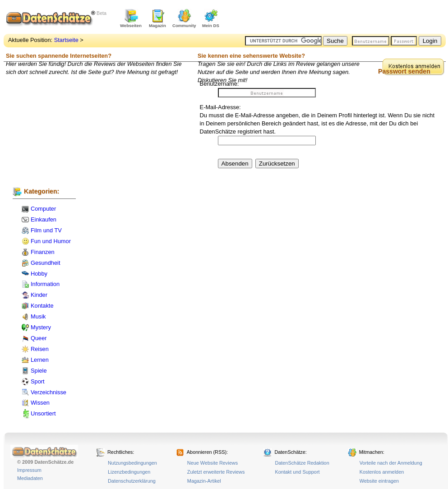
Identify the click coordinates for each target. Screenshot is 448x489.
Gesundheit (45, 263)
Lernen (40, 360)
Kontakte (42, 306)
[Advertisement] (340, 18)
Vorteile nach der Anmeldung (391, 463)
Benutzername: (219, 84)
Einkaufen (44, 219)
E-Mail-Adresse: (220, 107)
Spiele (39, 371)
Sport (38, 381)
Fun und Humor (51, 241)
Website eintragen (379, 481)
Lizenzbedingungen (129, 472)
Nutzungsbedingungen (132, 463)
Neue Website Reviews (212, 463)
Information (45, 284)
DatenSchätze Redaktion (302, 463)
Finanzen (43, 252)
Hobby (39, 274)
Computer (43, 209)
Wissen (40, 403)
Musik (38, 316)
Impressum (29, 470)
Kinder (39, 295)
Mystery (41, 327)
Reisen (40, 349)
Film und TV (46, 230)
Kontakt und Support (297, 472)
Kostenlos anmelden (382, 472)
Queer (39, 338)
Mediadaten (30, 478)
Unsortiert (43, 413)
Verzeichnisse (48, 392)
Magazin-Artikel (204, 481)
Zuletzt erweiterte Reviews (216, 472)
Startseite (66, 40)
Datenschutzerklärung (132, 481)
